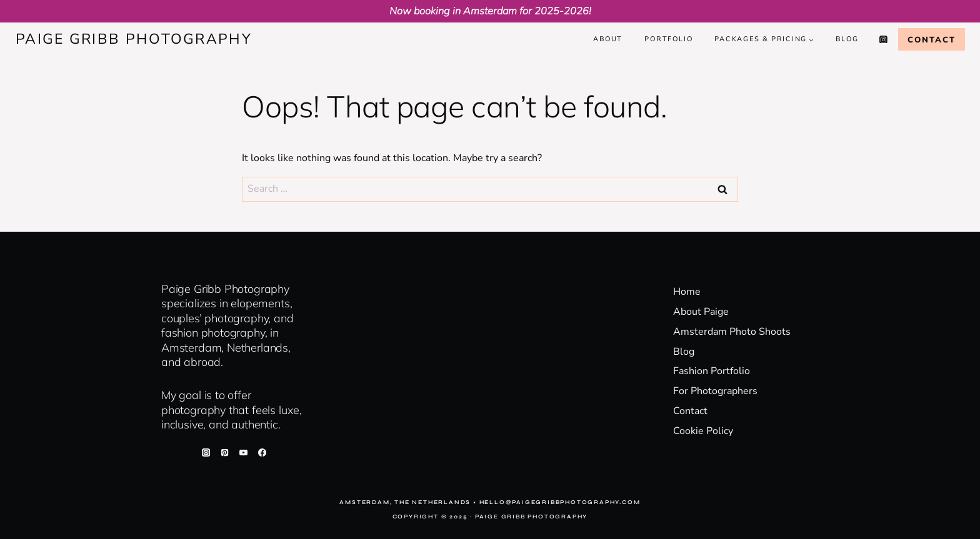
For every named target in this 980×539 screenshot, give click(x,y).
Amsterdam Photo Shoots (732, 332)
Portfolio (668, 39)
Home (687, 292)
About (608, 39)
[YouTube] (243, 452)
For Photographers (715, 391)
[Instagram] (884, 39)
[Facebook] (262, 452)
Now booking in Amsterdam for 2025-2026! (490, 11)
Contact (932, 39)
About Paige (701, 312)
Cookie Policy (703, 431)
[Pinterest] (224, 452)
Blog (847, 39)
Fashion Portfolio (712, 371)
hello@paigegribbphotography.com (560, 502)
